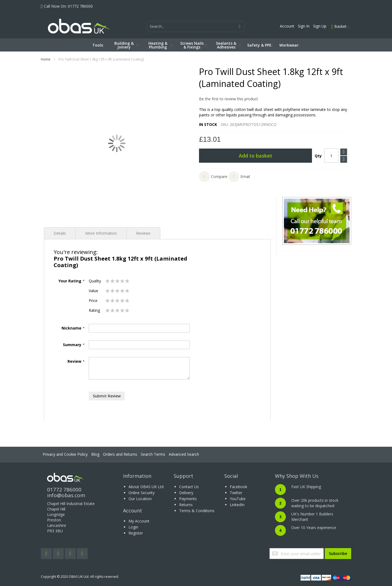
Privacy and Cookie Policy (65, 454)
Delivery (186, 493)
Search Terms (153, 454)
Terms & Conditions (197, 511)
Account (287, 26)
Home (46, 59)
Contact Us (189, 487)
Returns (186, 505)
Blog (95, 454)
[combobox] (196, 26)
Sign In (304, 26)
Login (133, 527)
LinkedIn (237, 505)
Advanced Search (184, 454)
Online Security (142, 493)
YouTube (238, 499)
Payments (188, 499)
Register (136, 533)
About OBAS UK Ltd (146, 487)
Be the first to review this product (229, 99)
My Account (139, 521)
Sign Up (320, 26)
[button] (213, 177)
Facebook (238, 487)
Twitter (236, 493)
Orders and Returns (120, 454)
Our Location (140, 499)
